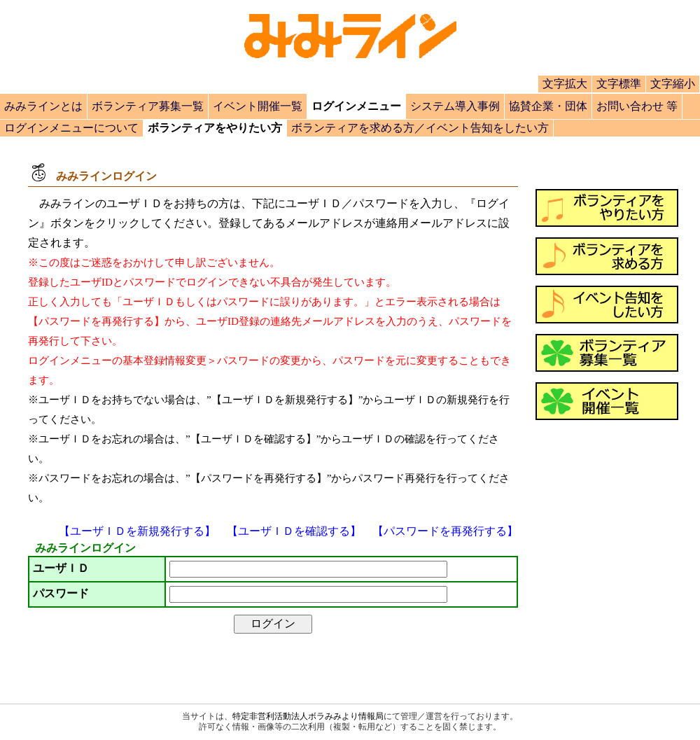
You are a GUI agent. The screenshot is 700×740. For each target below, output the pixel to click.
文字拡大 (565, 84)
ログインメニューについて (71, 128)
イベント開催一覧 (258, 106)
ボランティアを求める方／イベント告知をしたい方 (420, 128)
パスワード (61, 593)
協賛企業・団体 (548, 106)
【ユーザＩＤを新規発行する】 (137, 531)
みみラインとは (43, 106)
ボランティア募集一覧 (148, 106)
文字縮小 (673, 84)
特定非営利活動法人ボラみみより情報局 (308, 716)
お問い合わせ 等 (637, 106)
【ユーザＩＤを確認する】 (294, 531)
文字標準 (619, 84)
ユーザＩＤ (61, 568)
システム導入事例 (455, 106)
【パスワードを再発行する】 (445, 531)
